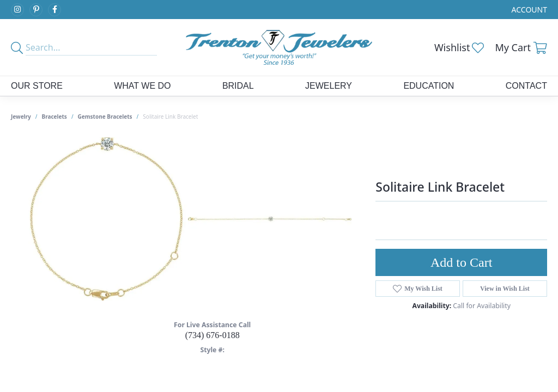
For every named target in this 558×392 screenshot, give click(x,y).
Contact (526, 86)
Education (429, 86)
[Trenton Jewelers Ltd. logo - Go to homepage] (279, 47)
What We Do (142, 86)
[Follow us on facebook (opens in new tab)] (54, 10)
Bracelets (54, 117)
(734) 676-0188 (213, 335)
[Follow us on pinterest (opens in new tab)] (36, 10)
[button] (528, 10)
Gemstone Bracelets (105, 117)
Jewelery (329, 86)
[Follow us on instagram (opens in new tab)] (17, 10)
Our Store (37, 86)
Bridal (238, 86)
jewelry (21, 117)
